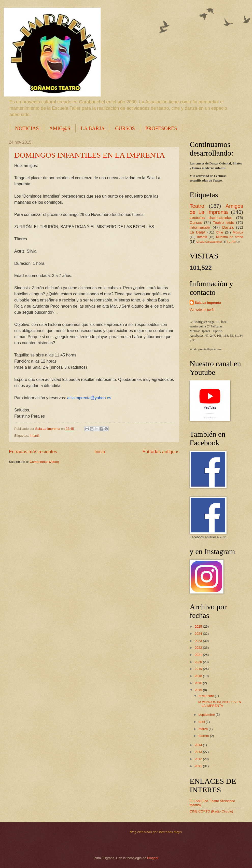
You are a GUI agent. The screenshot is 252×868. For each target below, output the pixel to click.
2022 (199, 648)
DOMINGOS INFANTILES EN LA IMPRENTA (90, 155)
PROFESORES (161, 128)
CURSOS (125, 128)
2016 (199, 683)
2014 (199, 745)
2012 (199, 759)
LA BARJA (93, 128)
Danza (228, 227)
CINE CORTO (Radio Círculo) (211, 811)
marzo (204, 729)
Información (200, 227)
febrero (204, 736)
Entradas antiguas (161, 452)
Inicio (100, 452)
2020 (199, 662)
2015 (199, 690)
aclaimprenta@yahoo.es (89, 398)
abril (202, 722)
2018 (199, 676)
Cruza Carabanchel (209, 242)
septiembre (207, 715)
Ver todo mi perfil (202, 309)
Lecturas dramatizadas (211, 218)
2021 (199, 655)
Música (238, 232)
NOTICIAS (27, 128)
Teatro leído (223, 222)
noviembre (207, 696)
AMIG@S (60, 128)
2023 (199, 641)
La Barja (197, 232)
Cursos (196, 222)
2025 (199, 626)
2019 (199, 669)
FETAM (231, 242)
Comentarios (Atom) (44, 462)
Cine (220, 232)
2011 (199, 766)
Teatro (197, 206)
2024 (199, 634)
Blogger (153, 858)
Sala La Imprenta (208, 303)
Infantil (35, 436)
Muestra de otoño (230, 237)
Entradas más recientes (33, 452)
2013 (199, 752)
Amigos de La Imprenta (216, 209)
